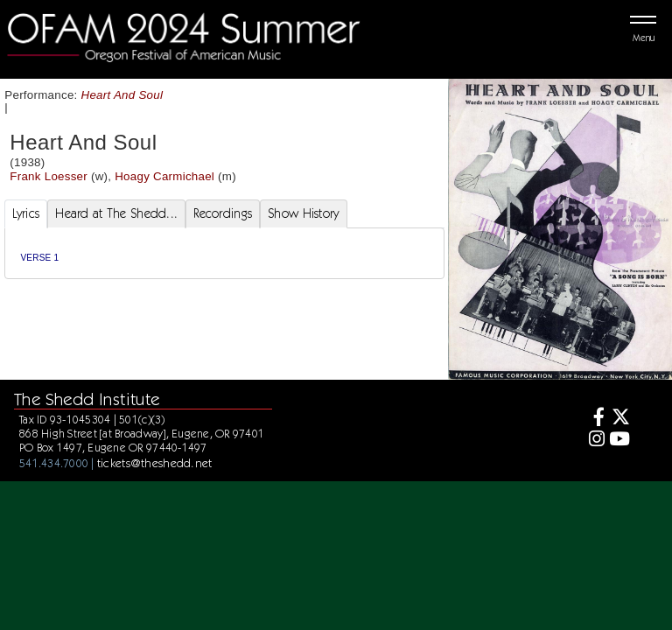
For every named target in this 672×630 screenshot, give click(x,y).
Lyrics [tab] (26, 213)
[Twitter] (619, 419)
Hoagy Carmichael (164, 176)
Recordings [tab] (223, 213)
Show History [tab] (303, 213)
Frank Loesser (49, 176)
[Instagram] (594, 441)
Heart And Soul (122, 95)
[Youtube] (619, 441)
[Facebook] (594, 419)
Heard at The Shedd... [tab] (116, 213)
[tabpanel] (224, 253)
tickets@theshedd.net (155, 463)
